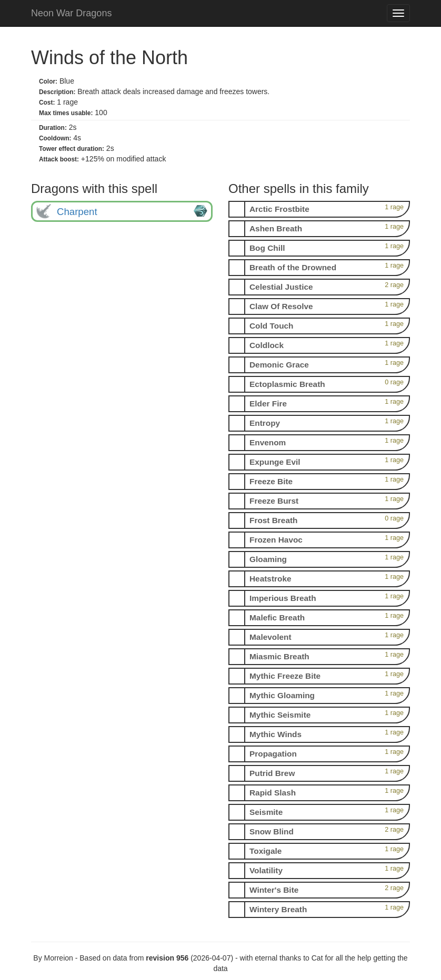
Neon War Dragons (71, 13)
